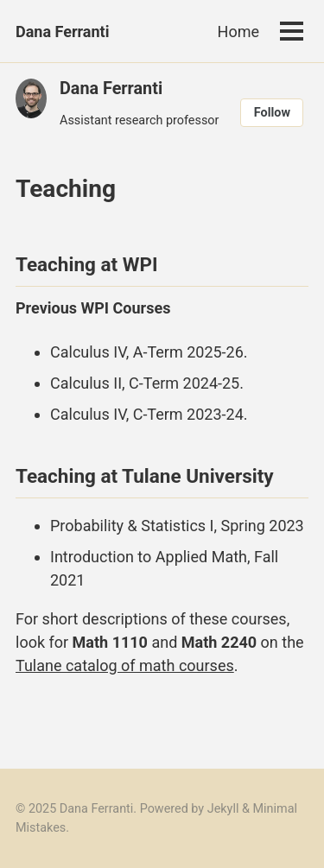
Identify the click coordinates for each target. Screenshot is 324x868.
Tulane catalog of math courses (125, 665)
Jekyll (223, 809)
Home (238, 32)
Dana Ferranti (62, 32)
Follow (272, 113)
